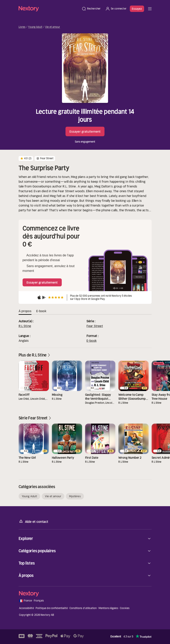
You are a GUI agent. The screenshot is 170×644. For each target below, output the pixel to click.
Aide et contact (33, 521)
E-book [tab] (41, 311)
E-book (92, 341)
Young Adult (35, 27)
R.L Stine (25, 326)
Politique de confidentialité (52, 608)
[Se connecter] (116, 9)
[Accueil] (49, 9)
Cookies (125, 608)
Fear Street (95, 326)
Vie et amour (53, 27)
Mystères (75, 496)
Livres (22, 27)
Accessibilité (26, 608)
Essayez (137, 9)
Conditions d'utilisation (83, 608)
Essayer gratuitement (85, 131)
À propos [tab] (25, 311)
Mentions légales (108, 608)
